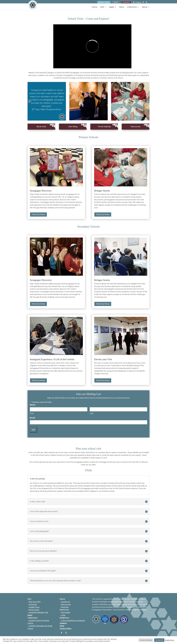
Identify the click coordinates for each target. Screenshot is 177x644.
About (145, 7)
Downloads (65, 612)
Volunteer (65, 607)
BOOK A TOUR (104, 2)
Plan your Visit (35, 602)
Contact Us (65, 602)
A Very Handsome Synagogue (73, 621)
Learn (112, 7)
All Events (33, 604)
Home (95, 7)
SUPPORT (126, 2)
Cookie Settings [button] (146, 640)
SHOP (116, 2)
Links (63, 615)
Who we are (66, 604)
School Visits (34, 610)
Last (91, 413)
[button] (29, 101)
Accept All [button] (159, 640)
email (118, 462)
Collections (132, 7)
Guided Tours (34, 607)
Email (33, 418)
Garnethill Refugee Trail (38, 612)
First (32, 413)
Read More (170, 640)
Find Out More (38, 214)
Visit (102, 7)
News (122, 7)
